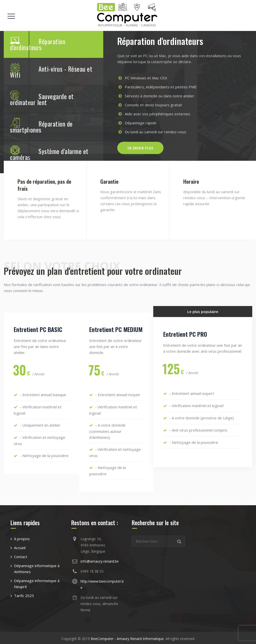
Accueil (20, 546)
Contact (21, 555)
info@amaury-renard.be (100, 560)
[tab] (53, 45)
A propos (22, 537)
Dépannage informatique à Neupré (37, 582)
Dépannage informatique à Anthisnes (37, 567)
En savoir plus (140, 147)
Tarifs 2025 (24, 594)
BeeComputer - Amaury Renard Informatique (127, 637)
